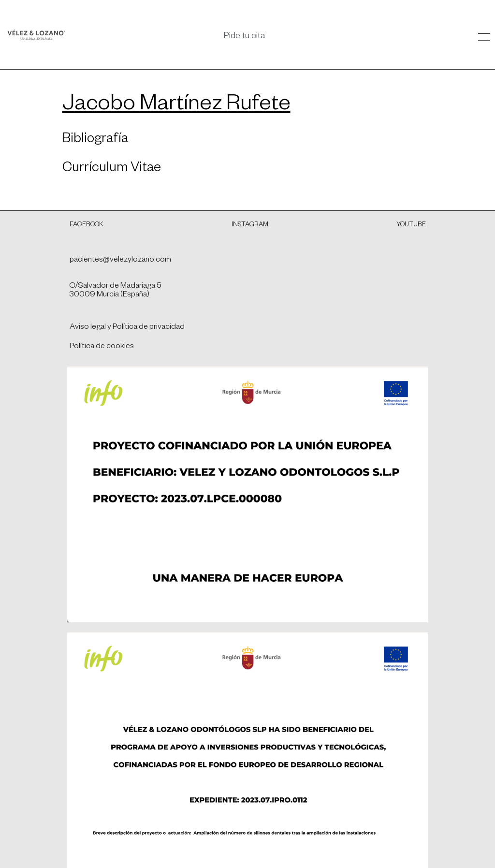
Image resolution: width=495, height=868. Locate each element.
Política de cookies (102, 347)
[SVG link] (36, 35)
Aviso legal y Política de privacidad (127, 328)
